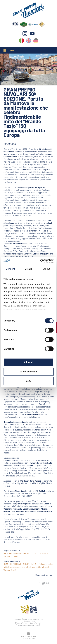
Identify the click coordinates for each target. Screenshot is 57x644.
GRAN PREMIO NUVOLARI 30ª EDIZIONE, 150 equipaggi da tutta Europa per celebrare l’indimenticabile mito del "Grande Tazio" (28, 567)
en (29, 41)
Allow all (28, 362)
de (36, 41)
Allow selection (28, 372)
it (22, 41)
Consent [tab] (10, 269)
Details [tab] (29, 269)
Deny (28, 381)
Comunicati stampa (44, 575)
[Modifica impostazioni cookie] (28, 625)
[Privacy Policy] (21, 623)
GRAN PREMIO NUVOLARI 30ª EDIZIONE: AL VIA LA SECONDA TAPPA (26, 555)
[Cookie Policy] (35, 623)
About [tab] (47, 269)
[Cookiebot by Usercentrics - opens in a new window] (41, 261)
